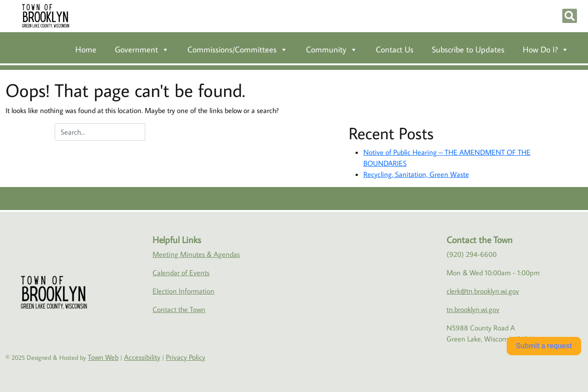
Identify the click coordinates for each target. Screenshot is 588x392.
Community (332, 50)
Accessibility (142, 357)
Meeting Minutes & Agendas (196, 254)
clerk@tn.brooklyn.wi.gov (483, 291)
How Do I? (546, 50)
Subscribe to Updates (468, 49)
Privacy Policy (186, 357)
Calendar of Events (181, 273)
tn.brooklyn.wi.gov (473, 309)
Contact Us (395, 49)
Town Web (103, 357)
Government (142, 50)
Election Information (184, 291)
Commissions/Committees (237, 50)
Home (86, 49)
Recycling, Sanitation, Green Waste (416, 174)
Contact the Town (179, 309)
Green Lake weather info (565, 255)
